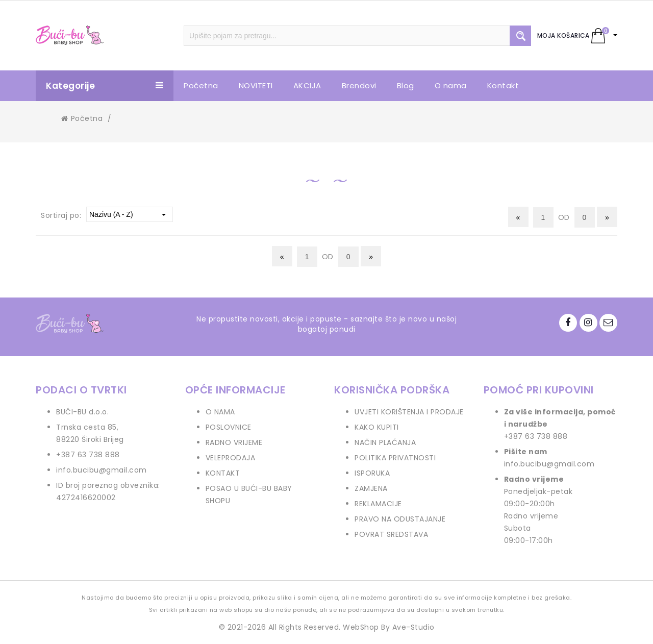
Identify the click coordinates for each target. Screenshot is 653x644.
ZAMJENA (371, 488)
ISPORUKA (372, 473)
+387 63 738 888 (88, 455)
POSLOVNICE (229, 427)
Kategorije (105, 86)
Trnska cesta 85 (86, 427)
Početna (82, 118)
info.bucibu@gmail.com (102, 470)
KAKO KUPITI (377, 427)
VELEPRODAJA (231, 458)
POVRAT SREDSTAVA (391, 534)
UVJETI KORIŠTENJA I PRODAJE (409, 412)
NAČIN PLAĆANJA (385, 442)
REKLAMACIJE (378, 504)
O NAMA (220, 412)
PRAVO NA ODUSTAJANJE (400, 519)
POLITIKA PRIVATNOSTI (395, 458)
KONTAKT (223, 473)
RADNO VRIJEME (234, 442)
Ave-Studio (413, 627)
